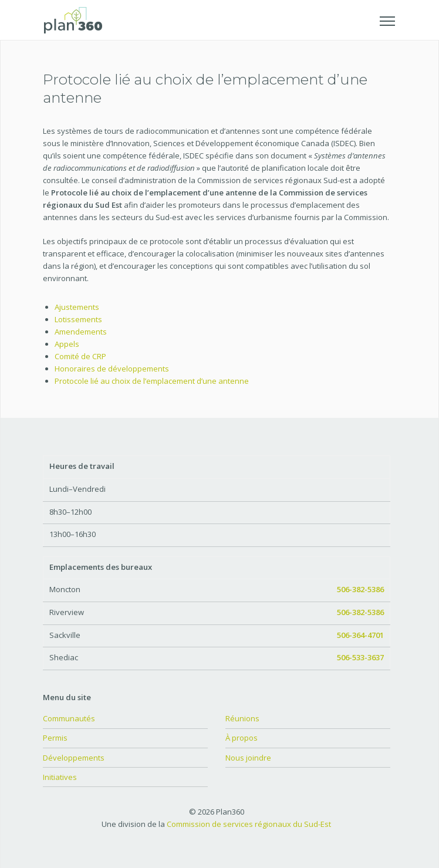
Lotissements (78, 319)
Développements (74, 758)
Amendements (81, 332)
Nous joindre (248, 758)
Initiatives (60, 777)
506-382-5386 (360, 589)
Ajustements (77, 307)
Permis (55, 738)
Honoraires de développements (112, 369)
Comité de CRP (80, 356)
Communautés (69, 718)
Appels (67, 344)
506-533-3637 (360, 657)
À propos (242, 738)
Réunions (242, 718)
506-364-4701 (360, 635)
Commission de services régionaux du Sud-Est (249, 824)
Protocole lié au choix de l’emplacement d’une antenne (152, 381)
